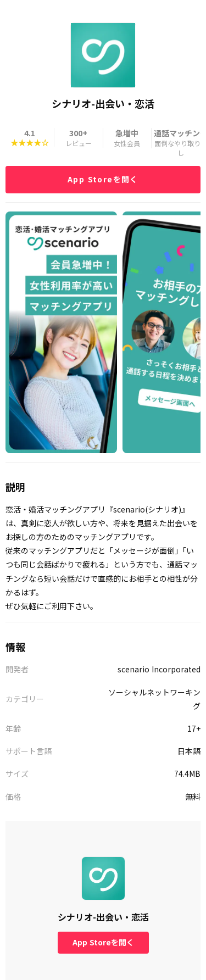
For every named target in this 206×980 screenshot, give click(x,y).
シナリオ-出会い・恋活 (103, 917)
